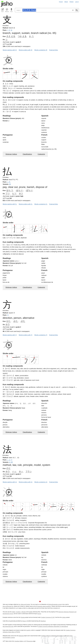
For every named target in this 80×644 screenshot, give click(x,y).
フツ (8, 193)
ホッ (21, 471)
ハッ (14, 471)
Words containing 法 (41, 482)
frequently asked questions (44, 606)
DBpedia (21, 636)
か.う (31, 36)
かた (8, 321)
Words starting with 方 (10, 335)
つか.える (22, 36)
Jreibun (64, 617)
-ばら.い (29, 190)
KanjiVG (28, 630)
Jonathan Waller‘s (19, 641)
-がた (23, 321)
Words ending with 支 (26, 50)
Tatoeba (23, 617)
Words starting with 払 (10, 204)
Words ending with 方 (26, 335)
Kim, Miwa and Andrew (24, 604)
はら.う (10, 190)
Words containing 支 (41, 50)
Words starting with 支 (10, 50)
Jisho (7, 4)
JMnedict (24, 612)
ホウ (8, 324)
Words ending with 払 (26, 204)
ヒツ (14, 193)
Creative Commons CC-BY (48, 617)
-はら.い (19, 190)
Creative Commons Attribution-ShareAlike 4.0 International (53, 626)
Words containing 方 (41, 335)
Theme (71, 2)
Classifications (27, 154)
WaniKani (43, 621)
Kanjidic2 (18, 612)
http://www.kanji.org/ (8, 626)
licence (39, 614)
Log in (77, 2)
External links (54, 50)
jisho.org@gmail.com (8, 606)
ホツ (21, 193)
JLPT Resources (28, 641)
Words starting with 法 (10, 482)
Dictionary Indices (11, 154)
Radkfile (31, 612)
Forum (61, 2)
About (66, 2)
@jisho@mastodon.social (55, 604)
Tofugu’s (24, 621)
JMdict (14, 612)
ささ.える (11, 36)
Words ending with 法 (26, 482)
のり (8, 468)
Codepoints (41, 154)
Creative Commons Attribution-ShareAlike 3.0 (53, 636)
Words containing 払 (41, 204)
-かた (15, 321)
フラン (29, 471)
